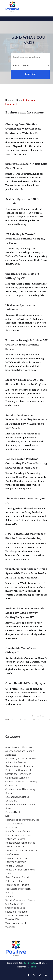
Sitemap (32, 967)
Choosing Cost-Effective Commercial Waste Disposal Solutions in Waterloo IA (23, 129)
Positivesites (30, 963)
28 (34, 720)
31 (49, 720)
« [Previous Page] (12, 720)
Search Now (30, 80)
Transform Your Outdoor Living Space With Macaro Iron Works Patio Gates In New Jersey (26, 573)
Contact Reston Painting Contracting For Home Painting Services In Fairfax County (26, 463)
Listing (17, 100)
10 (20, 720)
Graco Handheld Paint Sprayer (25, 683)
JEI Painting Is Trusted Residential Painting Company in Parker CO (25, 239)
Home (8, 100)
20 (25, 720)
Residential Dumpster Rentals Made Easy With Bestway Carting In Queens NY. (25, 613)
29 (39, 720)
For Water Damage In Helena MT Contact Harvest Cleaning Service (26, 345)
